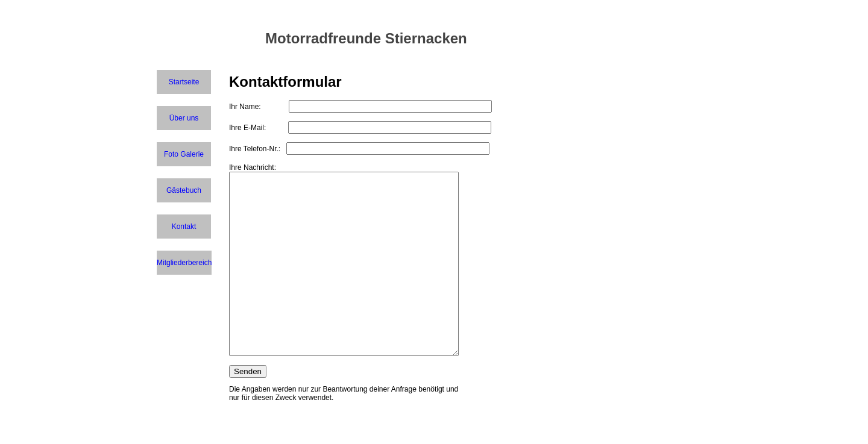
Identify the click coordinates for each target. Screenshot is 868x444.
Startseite (184, 82)
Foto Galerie (184, 154)
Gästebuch (184, 190)
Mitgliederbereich (184, 263)
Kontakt (184, 227)
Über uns (184, 118)
